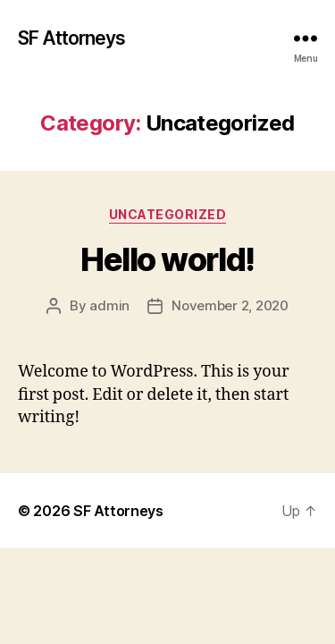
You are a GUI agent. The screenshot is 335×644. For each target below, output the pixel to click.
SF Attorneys (72, 38)
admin (109, 305)
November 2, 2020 (230, 305)
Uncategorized (168, 214)
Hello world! (167, 259)
